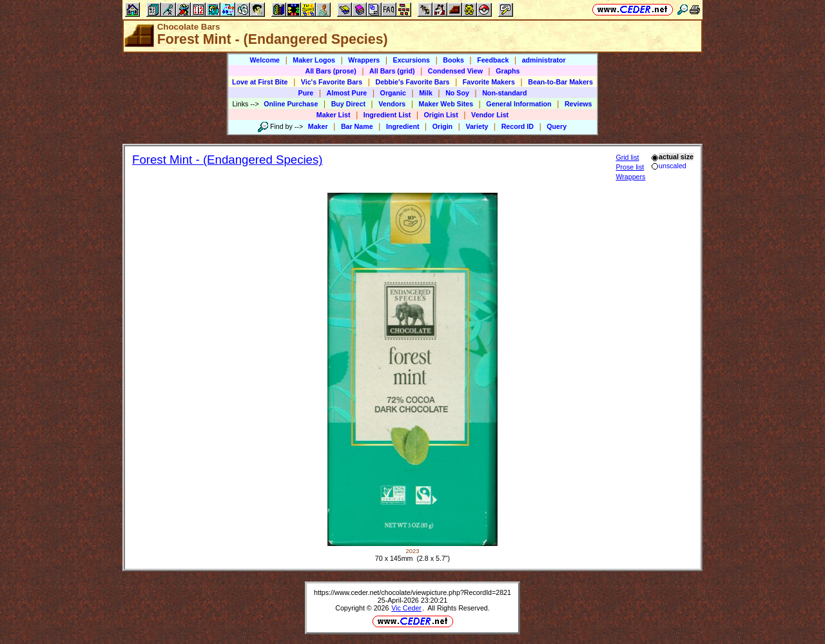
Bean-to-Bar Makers (560, 82)
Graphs (508, 71)
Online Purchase (291, 104)
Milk (426, 93)
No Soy (457, 93)
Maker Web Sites (446, 104)
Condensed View (455, 71)
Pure (306, 93)
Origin (442, 126)
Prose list (630, 167)
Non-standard (504, 93)
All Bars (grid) (392, 71)
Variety (477, 126)
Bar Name (357, 126)
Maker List (334, 115)
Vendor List (490, 115)
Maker (318, 126)
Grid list (627, 157)
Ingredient (403, 126)
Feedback (493, 60)
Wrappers (364, 60)
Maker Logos (314, 60)
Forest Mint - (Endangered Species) (228, 160)
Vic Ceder (406, 608)
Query (557, 126)
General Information (519, 104)
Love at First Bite (260, 82)
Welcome (265, 60)
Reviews (578, 104)
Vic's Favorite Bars (332, 82)
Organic (393, 93)
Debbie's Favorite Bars (412, 82)
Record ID (518, 126)
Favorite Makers (489, 82)
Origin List (441, 115)
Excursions (412, 60)
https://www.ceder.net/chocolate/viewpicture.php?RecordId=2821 (412, 592)
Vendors (392, 104)
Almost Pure (347, 93)
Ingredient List (387, 115)
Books (453, 60)
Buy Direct (348, 104)
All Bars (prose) (330, 71)
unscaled (669, 166)
